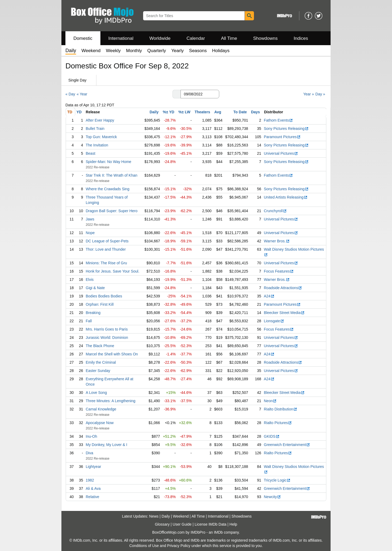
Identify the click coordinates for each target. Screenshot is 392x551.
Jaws (90, 219)
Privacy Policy (179, 546)
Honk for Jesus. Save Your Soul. (113, 271)
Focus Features (279, 271)
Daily (154, 112)
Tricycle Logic (277, 480)
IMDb (218, 532)
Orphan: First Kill (100, 304)
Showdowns (265, 38)
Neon (270, 401)
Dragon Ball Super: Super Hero (112, 211)
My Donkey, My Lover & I (106, 445)
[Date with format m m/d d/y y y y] (200, 94)
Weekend (91, 51)
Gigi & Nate (95, 288)
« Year (82, 94)
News (154, 516)
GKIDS (272, 436)
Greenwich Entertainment (287, 445)
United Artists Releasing (286, 197)
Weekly (113, 51)
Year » (309, 94)
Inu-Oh (91, 436)
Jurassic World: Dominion (107, 337)
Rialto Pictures (278, 423)
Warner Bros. (277, 241)
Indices (301, 38)
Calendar (196, 38)
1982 (90, 480)
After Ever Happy (100, 120)
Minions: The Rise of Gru (106, 263)
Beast (91, 153)
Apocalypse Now (100, 423)
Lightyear (93, 467)
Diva (89, 453)
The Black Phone (100, 346)
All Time (229, 38)
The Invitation (97, 145)
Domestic (83, 38)
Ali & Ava (93, 488)
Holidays (221, 51)
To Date (240, 112)
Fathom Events (278, 120)
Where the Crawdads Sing (107, 189)
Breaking (93, 313)
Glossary (162, 524)
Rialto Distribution (281, 409)
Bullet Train (95, 129)
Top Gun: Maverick (101, 137)
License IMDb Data (211, 524)
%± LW (184, 112)
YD (79, 112)
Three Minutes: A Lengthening (111, 401)
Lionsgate (274, 321)
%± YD (168, 112)
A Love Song (96, 393)
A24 (269, 296)
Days (255, 112)
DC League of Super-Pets (107, 241)
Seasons (198, 51)
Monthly (134, 51)
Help (233, 524)
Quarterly (157, 51)
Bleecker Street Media (284, 313)
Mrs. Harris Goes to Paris (107, 329)
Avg (218, 112)
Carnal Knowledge (101, 409)
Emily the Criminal (101, 362)
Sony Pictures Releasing (286, 129)
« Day (70, 94)
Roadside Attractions (283, 288)
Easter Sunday (98, 371)
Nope (90, 233)
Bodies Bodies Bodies (104, 296)
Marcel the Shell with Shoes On (112, 354)
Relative (93, 497)
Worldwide (160, 38)
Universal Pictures (281, 153)
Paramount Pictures (282, 137)
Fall (89, 321)
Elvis (90, 280)
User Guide (182, 524)
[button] (177, 94)
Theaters (202, 112)
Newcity (272, 497)
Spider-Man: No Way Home (109, 162)
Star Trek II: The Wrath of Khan (111, 175)
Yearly (177, 51)
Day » (320, 94)
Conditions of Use (144, 546)
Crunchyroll (275, 211)
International (121, 38)
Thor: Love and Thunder (106, 249)
